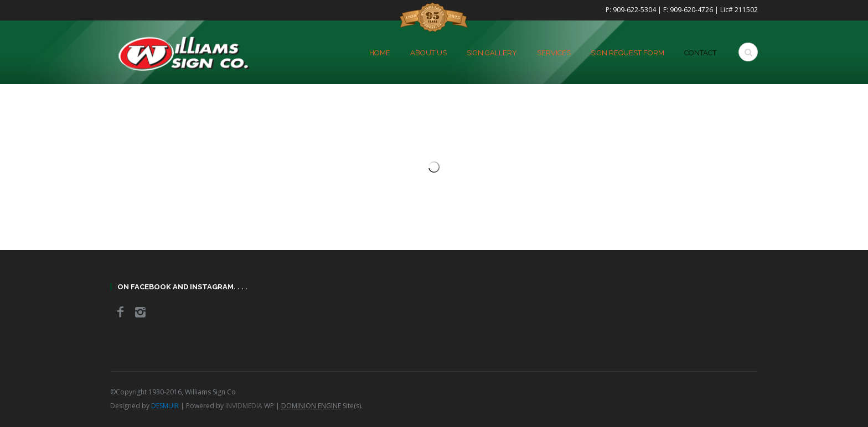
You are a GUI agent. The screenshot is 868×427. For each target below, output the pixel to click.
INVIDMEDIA (244, 406)
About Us (428, 53)
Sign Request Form (627, 53)
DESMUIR (165, 406)
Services (554, 53)
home (380, 53)
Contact (700, 53)
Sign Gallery (492, 53)
